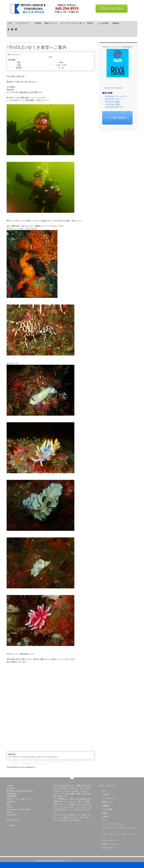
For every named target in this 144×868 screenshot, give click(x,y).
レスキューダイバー (110, 840)
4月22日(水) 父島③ (112, 102)
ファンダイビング (23, 23)
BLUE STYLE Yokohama (114, 88)
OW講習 (38, 23)
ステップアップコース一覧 (71, 24)
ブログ (104, 820)
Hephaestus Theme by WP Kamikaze (50, 861)
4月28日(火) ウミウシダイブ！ (117, 96)
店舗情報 (115, 23)
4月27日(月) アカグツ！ (114, 99)
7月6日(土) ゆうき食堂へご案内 (37, 47)
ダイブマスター (108, 848)
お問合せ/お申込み (112, 9)
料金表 (91, 23)
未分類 (12, 825)
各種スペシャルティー (111, 844)
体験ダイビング (51, 23)
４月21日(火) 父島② (113, 104)
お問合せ (105, 817)
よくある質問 (103, 23)
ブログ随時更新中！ (117, 118)
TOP (10, 23)
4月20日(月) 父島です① (114, 107)
